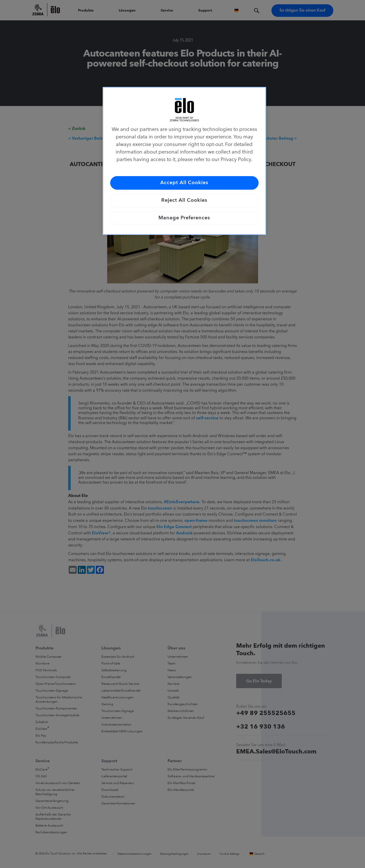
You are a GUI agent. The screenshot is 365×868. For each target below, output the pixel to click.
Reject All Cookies (184, 200)
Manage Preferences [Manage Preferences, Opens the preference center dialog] (184, 218)
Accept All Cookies (184, 183)
